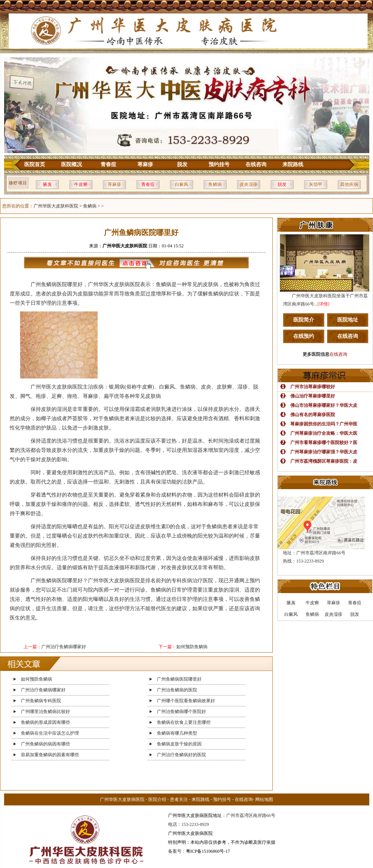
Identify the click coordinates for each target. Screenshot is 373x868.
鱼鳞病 (215, 184)
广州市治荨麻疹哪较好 (313, 387)
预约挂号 (219, 164)
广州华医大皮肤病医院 (122, 799)
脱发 (182, 164)
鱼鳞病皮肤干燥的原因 (179, 744)
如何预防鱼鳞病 (192, 647)
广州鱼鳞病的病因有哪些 (45, 744)
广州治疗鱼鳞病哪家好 (64, 647)
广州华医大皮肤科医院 (56, 206)
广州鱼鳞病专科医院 (41, 701)
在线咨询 (256, 164)
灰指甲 (316, 184)
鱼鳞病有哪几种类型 (177, 733)
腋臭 (47, 184)
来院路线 (293, 164)
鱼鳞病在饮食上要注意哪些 (184, 722)
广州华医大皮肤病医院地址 (195, 815)
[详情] (323, 304)
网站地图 (264, 799)
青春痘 (108, 164)
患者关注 (179, 799)
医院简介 (304, 320)
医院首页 (35, 164)
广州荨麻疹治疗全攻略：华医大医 (324, 433)
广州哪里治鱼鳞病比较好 (45, 712)
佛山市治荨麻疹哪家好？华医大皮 (324, 405)
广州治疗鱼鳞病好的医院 (181, 755)
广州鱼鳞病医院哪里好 (179, 679)
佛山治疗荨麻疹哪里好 (313, 396)
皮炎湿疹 (249, 184)
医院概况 (72, 164)
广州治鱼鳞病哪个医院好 (181, 712)
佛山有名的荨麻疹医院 (313, 415)
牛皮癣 (81, 184)
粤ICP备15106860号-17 (208, 851)
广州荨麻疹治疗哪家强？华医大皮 (324, 452)
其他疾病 (349, 184)
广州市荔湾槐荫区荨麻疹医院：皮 (324, 461)
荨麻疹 (145, 164)
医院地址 (348, 320)
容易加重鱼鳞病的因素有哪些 (50, 755)
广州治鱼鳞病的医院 (177, 690)
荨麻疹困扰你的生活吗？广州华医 (324, 424)
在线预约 (304, 336)
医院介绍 (157, 799)
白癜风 (181, 184)
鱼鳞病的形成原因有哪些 (45, 722)
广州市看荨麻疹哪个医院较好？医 (324, 443)
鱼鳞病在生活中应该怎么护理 (50, 733)
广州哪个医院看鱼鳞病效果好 (186, 701)
